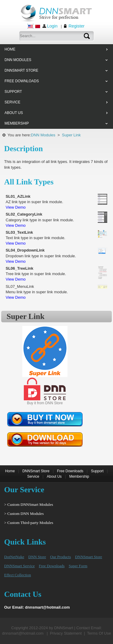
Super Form (78, 566)
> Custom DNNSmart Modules (29, 504)
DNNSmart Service (19, 566)
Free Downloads (70, 471)
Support (97, 471)
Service (33, 476)
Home (10, 471)
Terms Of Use (99, 633)
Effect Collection (18, 575)
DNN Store (37, 557)
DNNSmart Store (36, 471)
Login (52, 26)
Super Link (71, 135)
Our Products (60, 557)
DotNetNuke (14, 557)
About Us (54, 476)
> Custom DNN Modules (24, 514)
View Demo (16, 207)
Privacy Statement (66, 633)
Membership (79, 476)
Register (76, 26)
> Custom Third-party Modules (29, 523)
